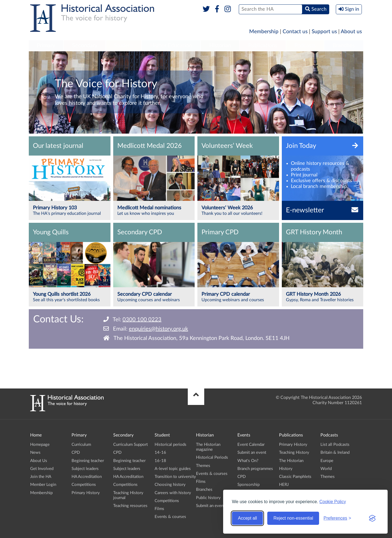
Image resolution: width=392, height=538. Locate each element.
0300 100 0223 (142, 320)
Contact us (295, 32)
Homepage (40, 445)
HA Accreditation (87, 477)
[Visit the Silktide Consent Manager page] (372, 518)
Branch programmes (255, 469)
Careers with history (173, 493)
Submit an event (210, 506)
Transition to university (175, 477)
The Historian (291, 461)
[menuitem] (46, 46)
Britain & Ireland (335, 453)
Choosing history (170, 485)
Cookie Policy (333, 502)
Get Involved (42, 469)
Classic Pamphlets (295, 477)
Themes (203, 466)
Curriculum (81, 445)
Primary (46, 46)
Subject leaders (85, 469)
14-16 (160, 453)
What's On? (248, 461)
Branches (344, 46)
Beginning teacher (88, 461)
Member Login (43, 485)
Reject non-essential (293, 518)
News (35, 453)
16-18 (160, 461)
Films (159, 509)
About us (351, 32)
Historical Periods (212, 457)
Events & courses (170, 517)
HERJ (284, 485)
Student (123, 46)
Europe (327, 461)
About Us (39, 461)
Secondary (85, 46)
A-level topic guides (173, 469)
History (286, 469)
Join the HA (41, 477)
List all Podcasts (335, 445)
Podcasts (305, 46)
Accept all (247, 518)
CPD (76, 453)
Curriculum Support (130, 445)
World (326, 469)
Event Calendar (251, 445)
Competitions (84, 485)
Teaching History (294, 453)
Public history (208, 498)
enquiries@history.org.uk (158, 329)
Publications (263, 46)
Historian (220, 46)
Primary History (86, 493)
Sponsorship (248, 485)
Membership (264, 32)
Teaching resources (130, 506)
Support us (324, 32)
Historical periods (171, 445)
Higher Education (171, 46)
